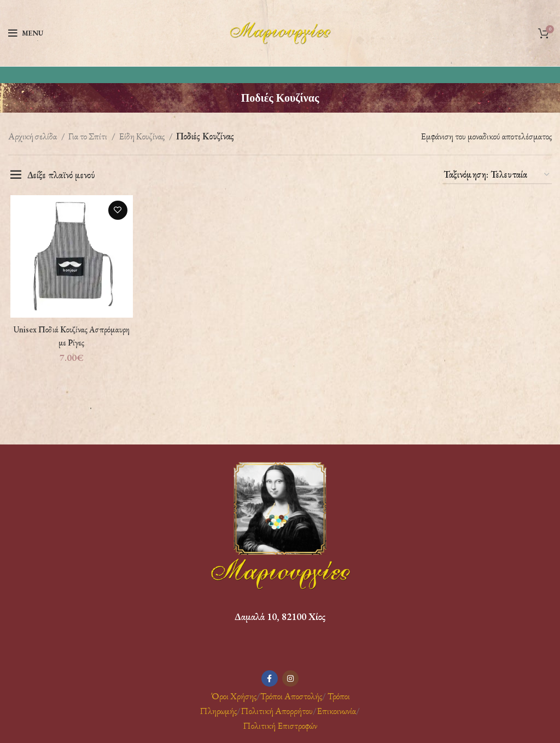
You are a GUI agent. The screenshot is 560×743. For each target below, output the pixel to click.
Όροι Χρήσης (233, 696)
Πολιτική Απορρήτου (277, 711)
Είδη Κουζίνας (142, 136)
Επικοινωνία (336, 711)
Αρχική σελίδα (33, 136)
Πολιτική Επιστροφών (280, 726)
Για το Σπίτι (89, 136)
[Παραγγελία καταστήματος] (497, 175)
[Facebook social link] (270, 678)
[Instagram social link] (290, 678)
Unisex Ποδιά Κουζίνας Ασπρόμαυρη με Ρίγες (70, 337)
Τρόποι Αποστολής (291, 696)
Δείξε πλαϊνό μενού (61, 175)
